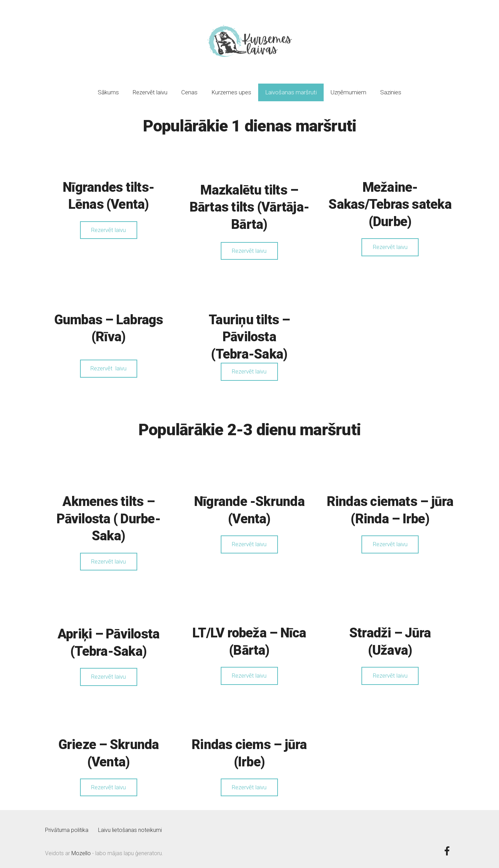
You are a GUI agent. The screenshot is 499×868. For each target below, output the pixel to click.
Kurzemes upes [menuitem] (231, 88)
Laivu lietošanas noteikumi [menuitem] (130, 826)
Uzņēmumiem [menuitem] (348, 88)
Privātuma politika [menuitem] (67, 826)
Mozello (81, 849)
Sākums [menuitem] (108, 88)
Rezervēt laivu (108, 226)
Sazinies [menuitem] (391, 88)
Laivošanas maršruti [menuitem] (291, 88)
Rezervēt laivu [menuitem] (150, 88)
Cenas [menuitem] (189, 88)
